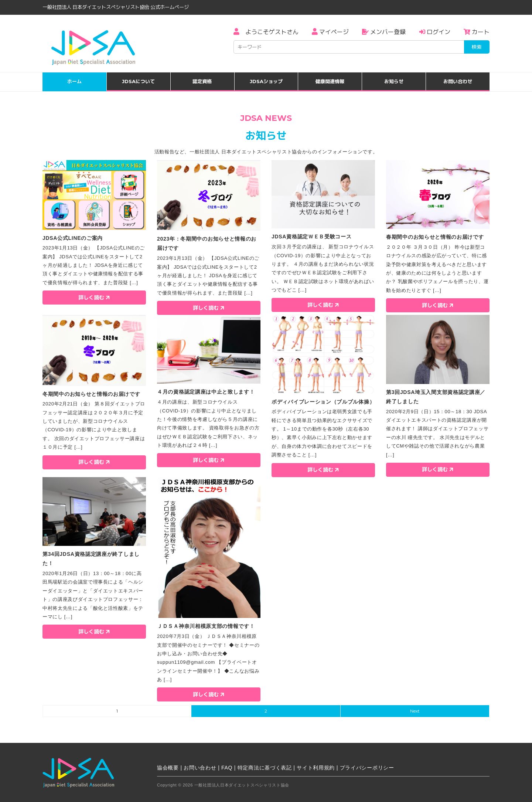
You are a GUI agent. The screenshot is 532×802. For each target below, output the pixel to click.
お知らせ (394, 81)
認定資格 (202, 81)
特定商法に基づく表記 (265, 768)
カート (477, 32)
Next (415, 711)
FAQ (227, 768)
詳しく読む (95, 297)
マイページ (330, 32)
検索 (477, 47)
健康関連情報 (330, 81)
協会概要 (168, 768)
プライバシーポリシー (367, 768)
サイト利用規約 (316, 768)
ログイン (435, 32)
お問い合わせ (458, 81)
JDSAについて (138, 81)
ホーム (74, 81)
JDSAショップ (266, 81)
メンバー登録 (384, 32)
